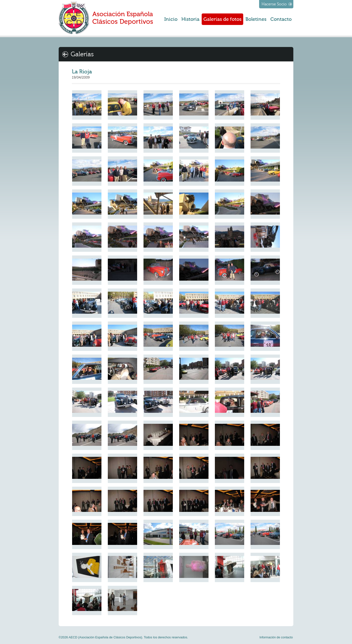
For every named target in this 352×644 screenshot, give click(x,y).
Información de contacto (276, 637)
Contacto (281, 19)
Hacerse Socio (274, 4)
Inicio (171, 19)
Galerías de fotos (222, 19)
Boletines (256, 19)
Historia (190, 19)
